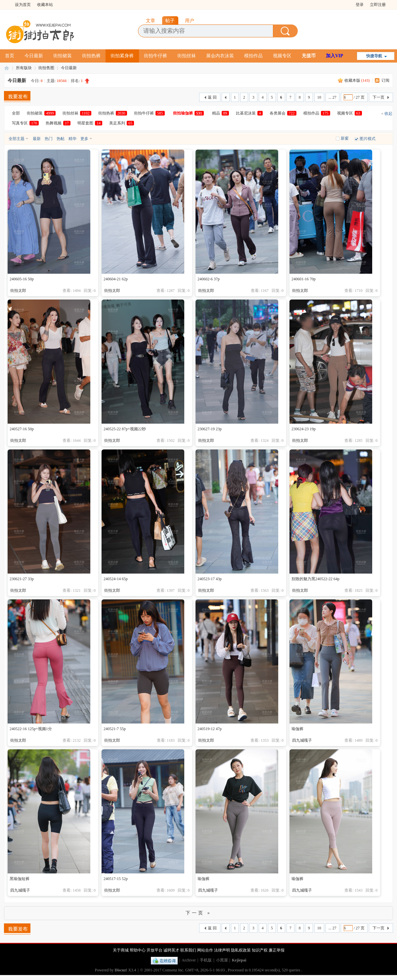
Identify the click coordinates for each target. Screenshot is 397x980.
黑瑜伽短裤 (20, 879)
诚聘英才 (171, 950)
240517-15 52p (116, 879)
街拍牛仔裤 (155, 56)
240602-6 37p (209, 279)
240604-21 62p (116, 279)
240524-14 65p (116, 579)
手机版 (206, 960)
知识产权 (260, 950)
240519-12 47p (210, 729)
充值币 (309, 56)
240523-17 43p (210, 579)
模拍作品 (253, 56)
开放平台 (154, 950)
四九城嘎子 (302, 740)
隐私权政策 (241, 950)
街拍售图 (46, 68)
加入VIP (334, 56)
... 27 (332, 97)
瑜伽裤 (297, 729)
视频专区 (282, 56)
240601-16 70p (304, 279)
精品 (221, 113)
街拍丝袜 (187, 56)
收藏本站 (45, 5)
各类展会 (283, 113)
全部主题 (17, 139)
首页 (10, 56)
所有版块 (24, 68)
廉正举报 (277, 950)
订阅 (385, 80)
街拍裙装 (63, 56)
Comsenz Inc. (173, 970)
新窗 (345, 138)
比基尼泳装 (249, 113)
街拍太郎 (7, 68)
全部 (16, 113)
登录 (360, 5)
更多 (84, 139)
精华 (72, 139)
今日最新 (34, 56)
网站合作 (205, 950)
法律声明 (222, 950)
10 (319, 97)
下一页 (378, 97)
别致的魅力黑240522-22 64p (315, 579)
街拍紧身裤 (122, 56)
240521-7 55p (115, 729)
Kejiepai (239, 960)
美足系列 (122, 123)
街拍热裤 (91, 56)
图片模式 (368, 139)
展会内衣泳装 (220, 56)
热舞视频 (58, 123)
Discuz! (121, 970)
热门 (49, 139)
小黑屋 (222, 960)
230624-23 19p (304, 429)
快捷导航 (374, 56)
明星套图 (90, 123)
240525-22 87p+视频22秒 (125, 429)
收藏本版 (357, 80)
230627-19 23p (210, 429)
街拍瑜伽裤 (188, 113)
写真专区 (25, 123)
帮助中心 (138, 950)
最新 (37, 139)
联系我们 (188, 950)
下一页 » (198, 913)
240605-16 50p (22, 279)
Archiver (189, 960)
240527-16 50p (22, 429)
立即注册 (378, 5)
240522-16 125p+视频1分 (31, 729)
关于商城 (121, 950)
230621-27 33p (22, 579)
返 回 (212, 97)
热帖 (61, 139)
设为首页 (23, 5)
